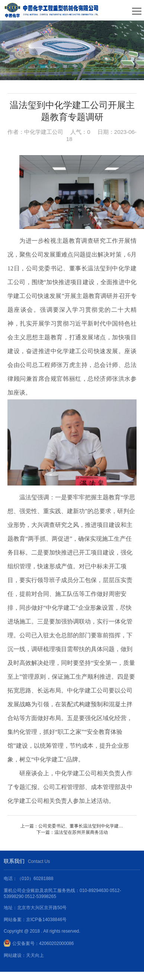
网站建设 (13, 955)
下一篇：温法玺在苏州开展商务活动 (72, 832)
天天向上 (35, 955)
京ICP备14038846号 (46, 920)
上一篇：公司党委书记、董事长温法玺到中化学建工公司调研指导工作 (72, 826)
